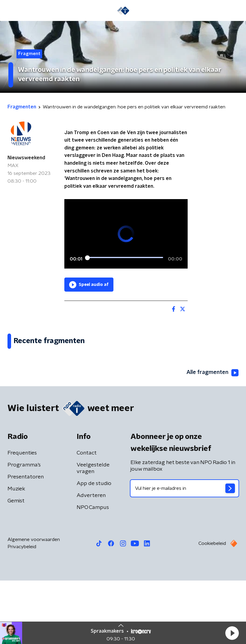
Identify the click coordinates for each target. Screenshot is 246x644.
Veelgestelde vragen (93, 532)
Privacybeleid (22, 610)
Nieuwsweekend (26, 158)
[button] (232, 633)
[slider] (125, 258)
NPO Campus (93, 571)
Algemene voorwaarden (34, 603)
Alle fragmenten (212, 436)
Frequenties (22, 516)
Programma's (24, 528)
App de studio (94, 547)
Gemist (16, 564)
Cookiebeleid (212, 607)
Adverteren (91, 559)
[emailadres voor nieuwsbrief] (185, 552)
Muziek (16, 552)
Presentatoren (26, 540)
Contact (87, 516)
